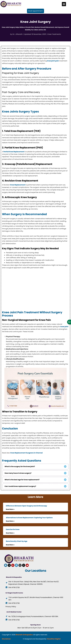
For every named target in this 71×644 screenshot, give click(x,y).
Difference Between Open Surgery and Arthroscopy (26, 506)
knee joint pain (53, 61)
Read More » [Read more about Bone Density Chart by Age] (10, 545)
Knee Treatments (54, 34)
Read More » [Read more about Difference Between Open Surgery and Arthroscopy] (10, 509)
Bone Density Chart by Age (17, 541)
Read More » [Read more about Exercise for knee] (10, 533)
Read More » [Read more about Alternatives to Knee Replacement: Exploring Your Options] (10, 521)
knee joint (64, 327)
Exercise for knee (13, 529)
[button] (64, 4)
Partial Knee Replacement (14, 152)
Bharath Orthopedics (24, 635)
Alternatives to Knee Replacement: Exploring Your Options (29, 518)
